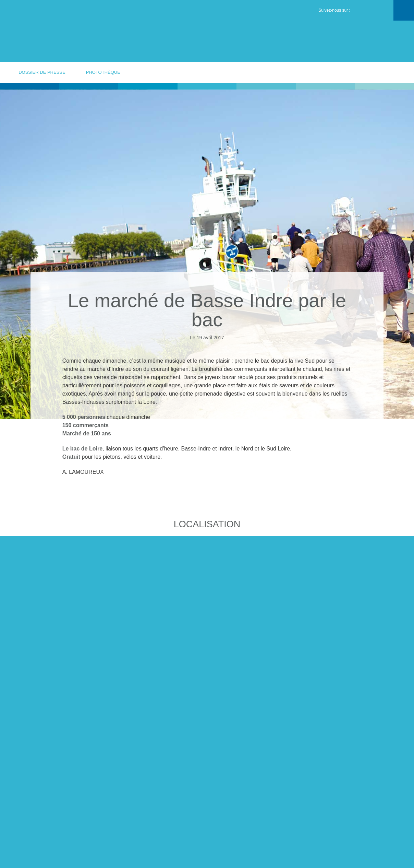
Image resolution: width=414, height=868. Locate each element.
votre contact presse (377, 72)
